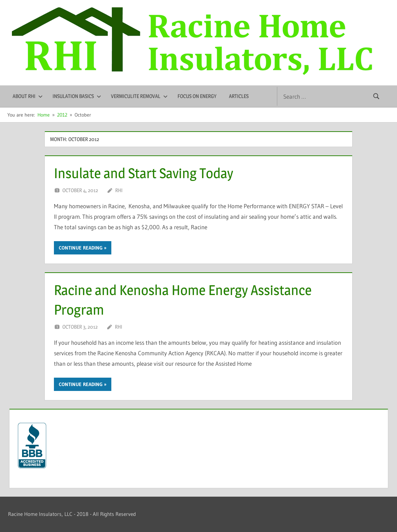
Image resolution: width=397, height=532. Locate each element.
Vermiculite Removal (139, 96)
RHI (119, 190)
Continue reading (81, 248)
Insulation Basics (77, 96)
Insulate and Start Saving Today (144, 173)
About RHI (28, 96)
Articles (239, 96)
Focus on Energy (197, 96)
